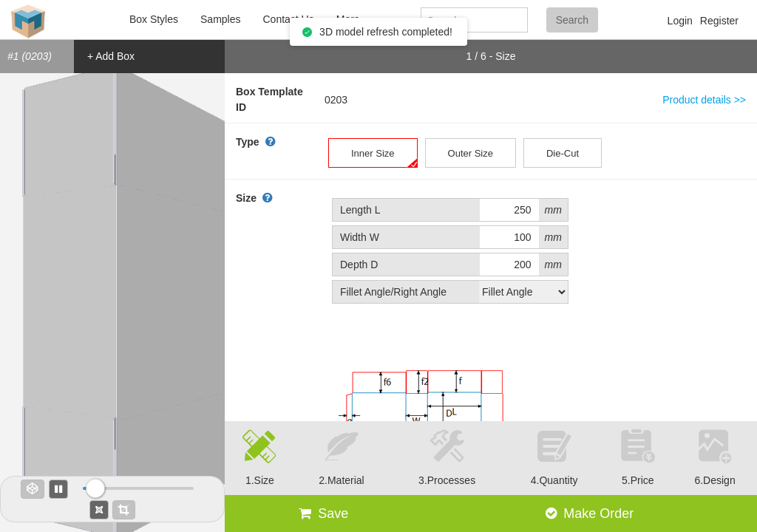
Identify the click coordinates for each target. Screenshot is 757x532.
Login (680, 21)
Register (719, 21)
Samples (220, 19)
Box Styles (154, 19)
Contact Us (288, 19)
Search (572, 20)
